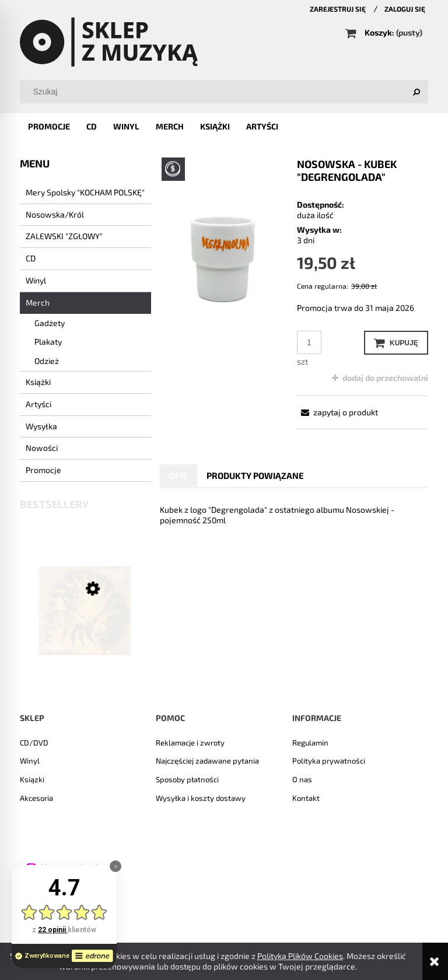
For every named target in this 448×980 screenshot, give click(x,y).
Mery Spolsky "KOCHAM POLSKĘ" (85, 192)
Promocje (43, 470)
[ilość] (309, 342)
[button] (337, 412)
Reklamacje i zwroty (190, 743)
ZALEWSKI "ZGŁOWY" (64, 236)
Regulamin (310, 743)
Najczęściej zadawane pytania (207, 761)
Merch (38, 302)
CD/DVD (34, 743)
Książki (38, 382)
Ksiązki (32, 779)
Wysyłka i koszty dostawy (201, 798)
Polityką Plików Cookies (300, 956)
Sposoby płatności (187, 779)
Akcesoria (36, 798)
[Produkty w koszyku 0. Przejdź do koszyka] (385, 32)
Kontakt (306, 798)
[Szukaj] (416, 92)
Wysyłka (41, 426)
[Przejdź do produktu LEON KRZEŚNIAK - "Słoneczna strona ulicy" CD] (85, 626)
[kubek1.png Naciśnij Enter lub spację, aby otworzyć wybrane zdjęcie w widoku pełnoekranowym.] (225, 255)
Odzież (47, 361)
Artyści (38, 404)
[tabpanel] (294, 515)
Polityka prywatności (329, 761)
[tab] (178, 476)
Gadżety (50, 323)
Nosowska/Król (55, 214)
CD (31, 258)
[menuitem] (49, 126)
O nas (302, 779)
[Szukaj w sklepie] (227, 92)
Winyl (36, 280)
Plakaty (48, 342)
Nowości (42, 448)
